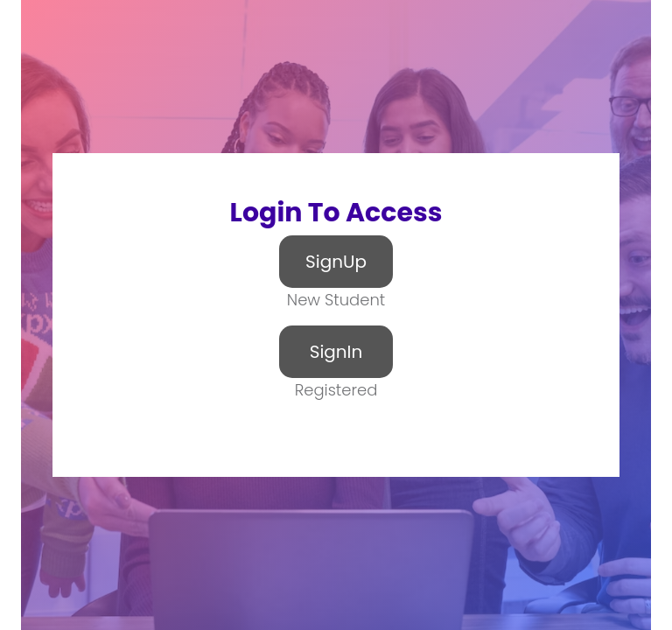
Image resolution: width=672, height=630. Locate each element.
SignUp (336, 262)
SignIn (336, 352)
